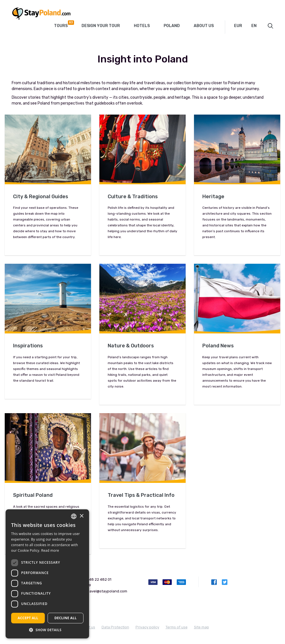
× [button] (81, 516)
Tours (63, 24)
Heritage (213, 197)
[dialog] (47, 574)
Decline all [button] (66, 618)
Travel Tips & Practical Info (141, 495)
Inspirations (28, 346)
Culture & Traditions (133, 197)
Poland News (218, 346)
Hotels (142, 26)
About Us (204, 26)
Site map (202, 627)
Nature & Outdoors (131, 346)
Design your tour (101, 26)
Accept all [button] (28, 618)
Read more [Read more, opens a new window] (50, 550)
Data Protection (115, 627)
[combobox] (242, 26)
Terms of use (177, 627)
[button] (47, 630)
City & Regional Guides (41, 197)
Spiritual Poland (33, 495)
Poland (172, 26)
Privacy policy (147, 627)
